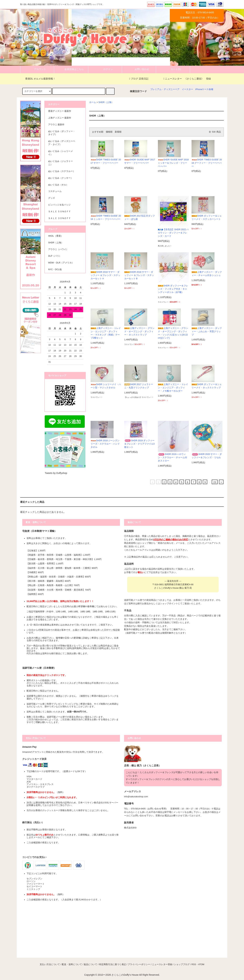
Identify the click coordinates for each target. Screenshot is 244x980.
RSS (194, 964)
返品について (90, 964)
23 (215, 482)
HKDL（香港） (56, 236)
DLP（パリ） (55, 256)
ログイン (105, 69)
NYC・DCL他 (55, 269)
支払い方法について (50, 964)
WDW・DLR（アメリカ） (61, 263)
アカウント (37, 69)
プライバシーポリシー (139, 964)
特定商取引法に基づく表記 (113, 964)
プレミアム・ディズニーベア (165, 89)
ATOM (201, 964)
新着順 (118, 132)
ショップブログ (182, 964)
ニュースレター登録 (162, 964)
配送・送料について (72, 964)
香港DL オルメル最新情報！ (38, 79)
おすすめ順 (98, 132)
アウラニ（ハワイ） (58, 249)
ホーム (93, 102)
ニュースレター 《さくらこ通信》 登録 (187, 79)
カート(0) (173, 69)
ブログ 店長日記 (139, 79)
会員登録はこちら (71, 69)
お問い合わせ (139, 69)
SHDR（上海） (106, 102)
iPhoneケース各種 (204, 89)
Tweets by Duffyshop (56, 473)
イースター (187, 89)
